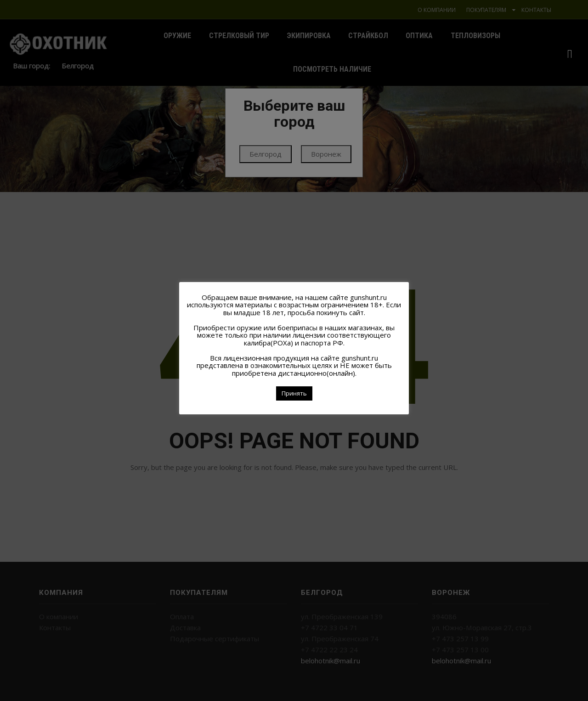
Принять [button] (294, 393)
